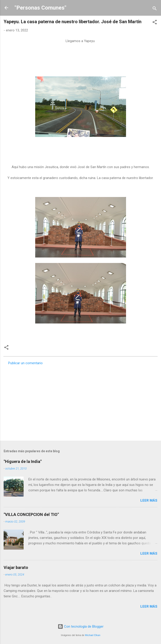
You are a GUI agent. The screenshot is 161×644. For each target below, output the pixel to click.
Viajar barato (16, 567)
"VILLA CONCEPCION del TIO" (31, 514)
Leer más (149, 500)
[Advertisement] (80, 402)
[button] (155, 23)
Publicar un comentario (25, 363)
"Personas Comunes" (40, 8)
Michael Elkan (93, 635)
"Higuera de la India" (23, 461)
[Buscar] (155, 9)
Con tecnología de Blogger (81, 626)
